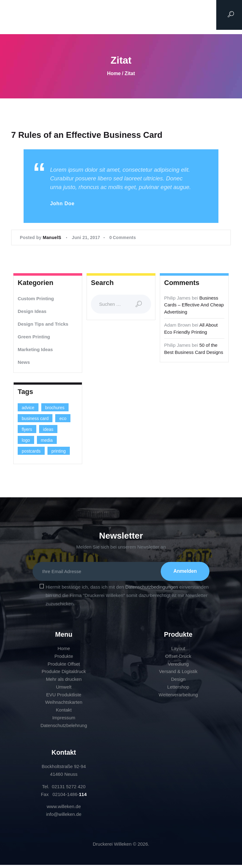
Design (178, 682)
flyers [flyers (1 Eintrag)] (27, 430)
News (24, 363)
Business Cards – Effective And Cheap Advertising (194, 305)
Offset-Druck (178, 659)
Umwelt (64, 690)
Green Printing (34, 337)
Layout (178, 651)
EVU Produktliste (64, 698)
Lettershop (178, 690)
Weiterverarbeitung (178, 698)
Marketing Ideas (35, 350)
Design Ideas (32, 312)
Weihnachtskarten (64, 705)
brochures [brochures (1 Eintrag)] (55, 409)
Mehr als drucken (64, 682)
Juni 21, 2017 (86, 238)
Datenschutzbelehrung (64, 728)
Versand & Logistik (178, 675)
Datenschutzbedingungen (152, 590)
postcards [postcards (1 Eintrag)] (31, 452)
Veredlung (178, 667)
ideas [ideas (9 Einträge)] (48, 430)
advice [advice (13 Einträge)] (28, 409)
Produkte (64, 659)
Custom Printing (36, 299)
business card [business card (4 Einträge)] (35, 419)
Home (114, 73)
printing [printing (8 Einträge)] (59, 452)
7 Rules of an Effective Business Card (89, 135)
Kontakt (64, 713)
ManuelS (53, 238)
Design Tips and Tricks (43, 325)
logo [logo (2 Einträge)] (26, 441)
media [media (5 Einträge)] (47, 441)
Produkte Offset (64, 667)
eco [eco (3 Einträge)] (63, 419)
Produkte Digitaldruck (64, 675)
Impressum (64, 721)
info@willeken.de (64, 817)
